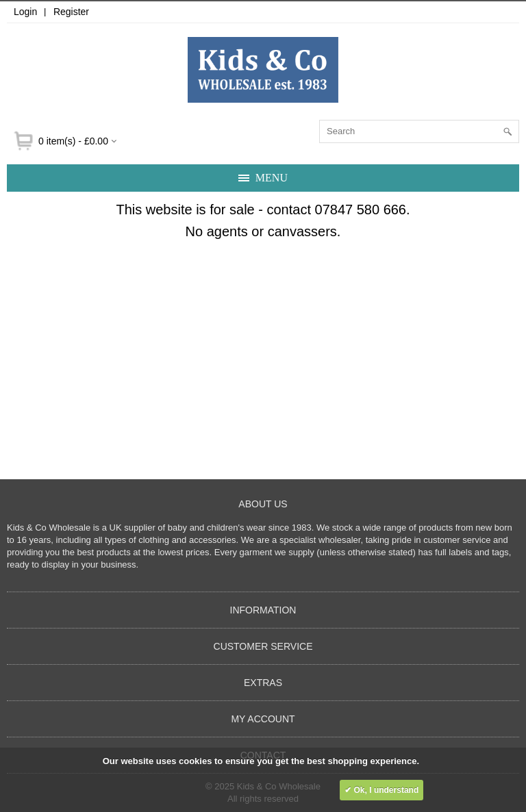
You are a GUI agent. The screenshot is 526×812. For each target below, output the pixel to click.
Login (25, 12)
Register (71, 12)
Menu (272, 178)
